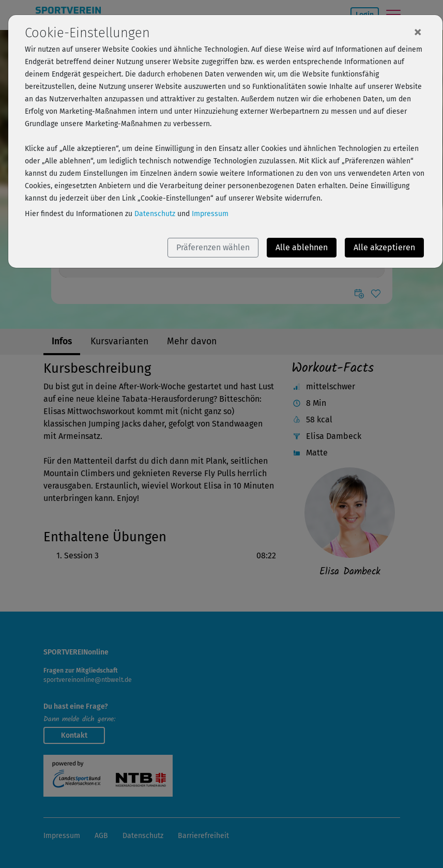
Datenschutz (155, 214)
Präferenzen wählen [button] (213, 247)
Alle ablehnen (302, 247)
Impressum (210, 214)
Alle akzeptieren (384, 247)
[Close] (418, 32)
